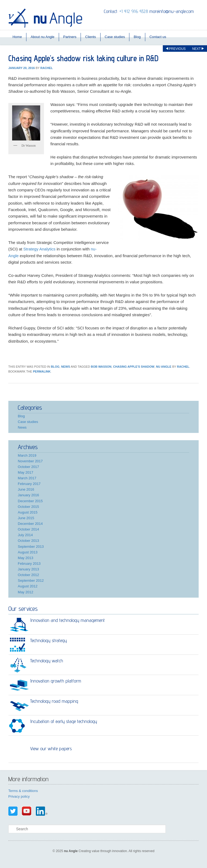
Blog (137, 37)
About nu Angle (43, 37)
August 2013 (28, 552)
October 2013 (28, 541)
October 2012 (28, 575)
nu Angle (164, 367)
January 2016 (28, 495)
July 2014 (25, 535)
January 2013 (28, 569)
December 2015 (30, 501)
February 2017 (29, 484)
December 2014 (30, 524)
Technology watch (47, 661)
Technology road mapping (54, 701)
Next (198, 49)
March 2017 (27, 478)
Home (17, 37)
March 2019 (27, 455)
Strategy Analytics (39, 249)
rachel (47, 68)
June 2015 (26, 518)
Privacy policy (19, 796)
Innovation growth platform (56, 681)
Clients (91, 37)
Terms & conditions (23, 791)
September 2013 (31, 547)
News (66, 367)
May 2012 (25, 592)
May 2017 (25, 472)
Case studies (115, 37)
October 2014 (28, 529)
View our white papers (51, 748)
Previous (176, 49)
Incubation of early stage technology (64, 721)
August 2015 (28, 512)
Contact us (158, 37)
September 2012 (31, 581)
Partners (70, 37)
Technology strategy (49, 640)
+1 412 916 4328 (134, 11)
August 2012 (28, 586)
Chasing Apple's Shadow (134, 367)
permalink (42, 371)
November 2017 (30, 461)
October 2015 (28, 507)
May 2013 (25, 558)
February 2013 (29, 564)
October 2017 (28, 467)
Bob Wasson (101, 367)
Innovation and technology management (68, 620)
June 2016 (26, 489)
